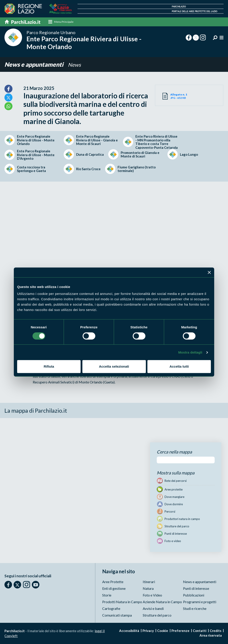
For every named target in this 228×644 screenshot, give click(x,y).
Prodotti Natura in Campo (122, 602)
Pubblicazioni (194, 595)
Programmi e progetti (200, 602)
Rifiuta (49, 366)
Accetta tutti (179, 366)
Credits (216, 631)
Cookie (163, 631)
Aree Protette (113, 582)
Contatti (200, 631)
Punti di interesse (196, 588)
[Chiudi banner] (209, 272)
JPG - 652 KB (180, 96)
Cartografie (111, 608)
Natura (148, 588)
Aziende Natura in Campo (162, 602)
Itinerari (149, 582)
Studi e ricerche (195, 608)
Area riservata (211, 635)
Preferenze (180, 631)
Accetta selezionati (114, 366)
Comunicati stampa (117, 615)
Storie (107, 595)
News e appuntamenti (35, 65)
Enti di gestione (114, 588)
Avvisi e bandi (153, 608)
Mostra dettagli (190, 352)
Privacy (148, 631)
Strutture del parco (157, 615)
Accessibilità (129, 631)
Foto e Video (152, 595)
